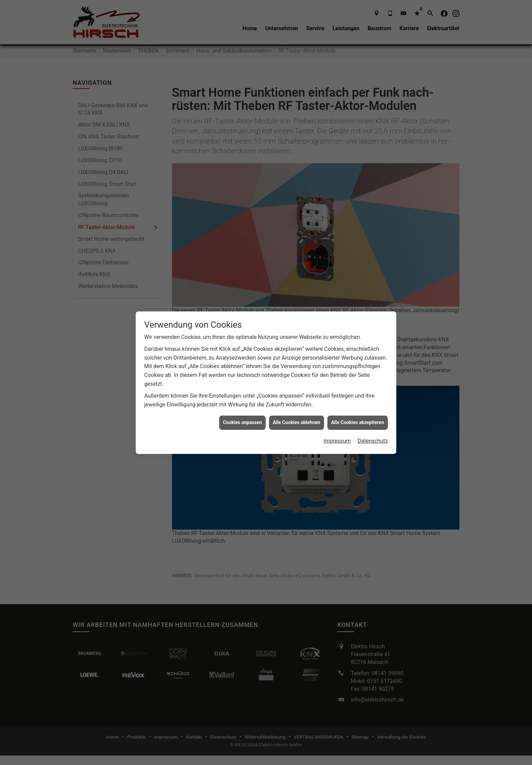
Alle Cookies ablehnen (297, 390)
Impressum (337, 408)
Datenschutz (373, 408)
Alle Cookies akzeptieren (358, 390)
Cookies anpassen (242, 390)
